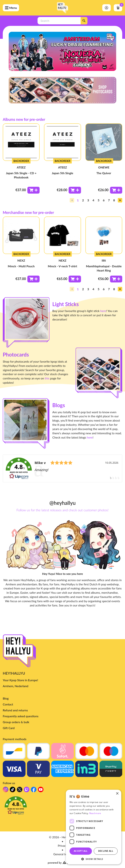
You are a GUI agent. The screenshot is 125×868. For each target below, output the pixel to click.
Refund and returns (15, 710)
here (103, 311)
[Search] (84, 21)
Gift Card (9, 728)
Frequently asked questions (21, 716)
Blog (6, 698)
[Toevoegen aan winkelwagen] (33, 190)
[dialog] (94, 827)
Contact (8, 704)
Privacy (62, 846)
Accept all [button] (81, 851)
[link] (62, 468)
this (47, 378)
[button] (120, 200)
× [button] (117, 794)
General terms (63, 854)
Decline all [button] (106, 851)
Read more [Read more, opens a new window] (95, 813)
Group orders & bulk (16, 722)
